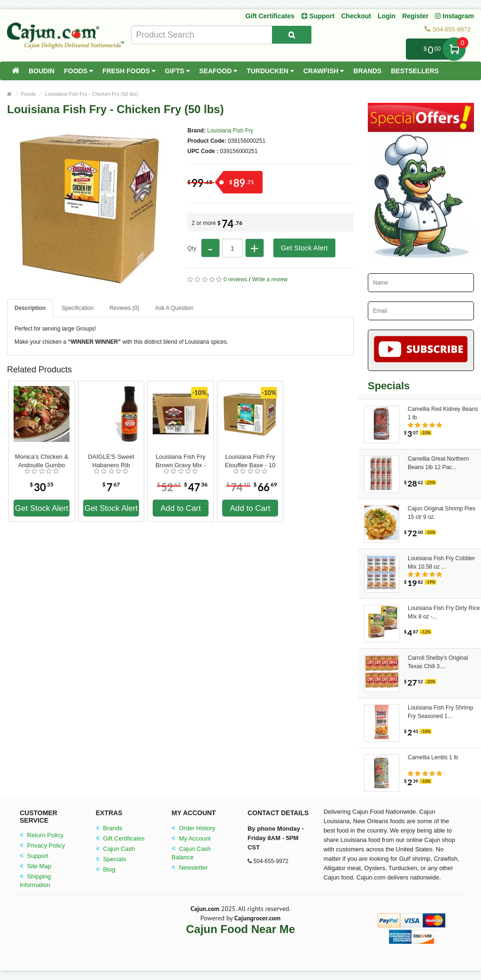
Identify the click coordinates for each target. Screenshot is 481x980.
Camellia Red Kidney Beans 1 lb (443, 413)
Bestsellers (415, 71)
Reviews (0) (124, 308)
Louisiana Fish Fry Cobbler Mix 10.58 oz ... (441, 563)
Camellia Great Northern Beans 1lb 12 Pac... (438, 463)
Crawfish (324, 71)
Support (34, 856)
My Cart (454, 49)
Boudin (42, 71)
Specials (111, 859)
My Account (191, 838)
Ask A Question (174, 308)
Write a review (270, 279)
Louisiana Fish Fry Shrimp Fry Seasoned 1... (440, 712)
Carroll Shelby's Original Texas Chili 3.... (438, 662)
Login (387, 16)
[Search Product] (292, 35)
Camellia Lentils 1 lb (433, 757)
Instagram (454, 16)
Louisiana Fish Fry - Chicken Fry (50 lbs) (92, 94)
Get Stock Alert (304, 248)
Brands (367, 71)
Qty (192, 248)
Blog (106, 869)
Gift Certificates (270, 16)
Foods (78, 71)
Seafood (218, 71)
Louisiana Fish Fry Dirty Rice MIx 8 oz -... (444, 612)
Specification (78, 308)
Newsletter (190, 868)
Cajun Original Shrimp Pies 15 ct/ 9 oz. (442, 513)
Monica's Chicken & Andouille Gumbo (42, 461)
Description (30, 308)
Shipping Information (35, 881)
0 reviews (236, 279)
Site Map (35, 866)
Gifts (177, 71)
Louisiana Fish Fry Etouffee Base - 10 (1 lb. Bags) (250, 461)
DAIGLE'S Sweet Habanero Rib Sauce (111, 461)
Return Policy (42, 835)
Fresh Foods (129, 71)
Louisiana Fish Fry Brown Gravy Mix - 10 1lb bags (181, 461)
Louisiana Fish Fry (230, 131)
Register (415, 16)
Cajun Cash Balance (191, 853)
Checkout (356, 16)
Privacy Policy (43, 845)
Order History (193, 828)
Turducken (270, 71)
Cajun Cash (116, 849)
